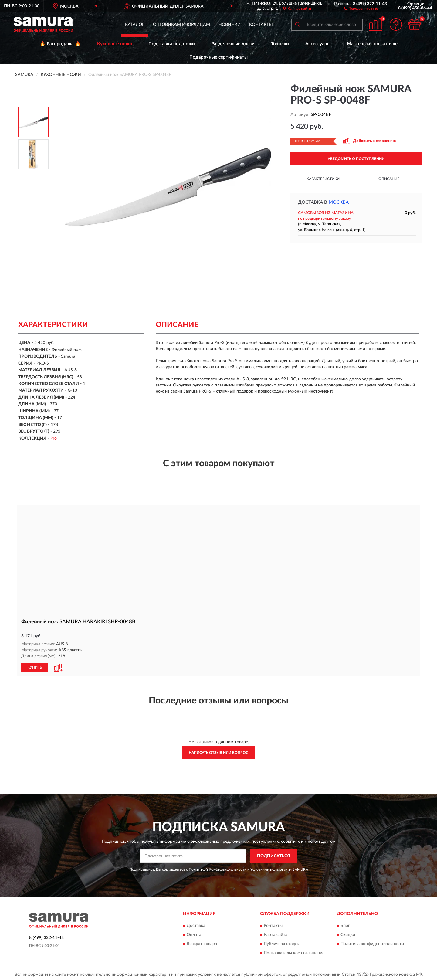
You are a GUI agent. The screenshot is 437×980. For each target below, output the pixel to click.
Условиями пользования (271, 869)
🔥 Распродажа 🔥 (60, 44)
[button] (361, 8)
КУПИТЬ (35, 667)
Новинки (230, 25)
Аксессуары (318, 44)
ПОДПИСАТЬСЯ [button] (274, 856)
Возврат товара (202, 944)
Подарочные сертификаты (218, 57)
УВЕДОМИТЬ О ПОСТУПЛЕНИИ (356, 159)
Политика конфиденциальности (372, 944)
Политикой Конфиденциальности (218, 869)
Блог (345, 925)
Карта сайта (276, 934)
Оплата (194, 934)
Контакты (261, 25)
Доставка (196, 925)
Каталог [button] (135, 25)
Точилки (280, 44)
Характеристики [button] (323, 179)
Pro (54, 438)
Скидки (348, 934)
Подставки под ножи (172, 44)
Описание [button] (389, 179)
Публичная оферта (282, 944)
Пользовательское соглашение (294, 953)
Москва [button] (339, 202)
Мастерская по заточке (372, 44)
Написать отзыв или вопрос (218, 752)
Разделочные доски (233, 44)
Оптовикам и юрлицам (181, 25)
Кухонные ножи (115, 44)
